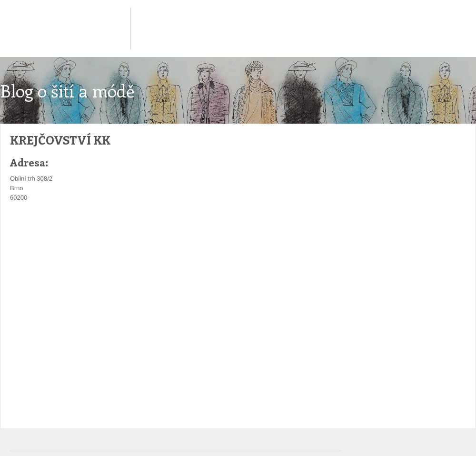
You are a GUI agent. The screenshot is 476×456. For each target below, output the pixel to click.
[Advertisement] (178, 231)
